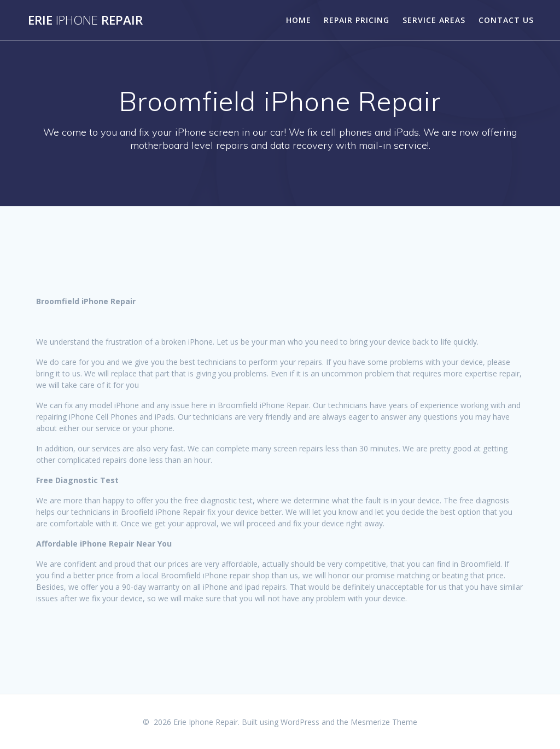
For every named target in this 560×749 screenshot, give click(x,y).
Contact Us (506, 20)
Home (299, 20)
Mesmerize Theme (384, 722)
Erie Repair (85, 20)
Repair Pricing (357, 20)
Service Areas (434, 20)
